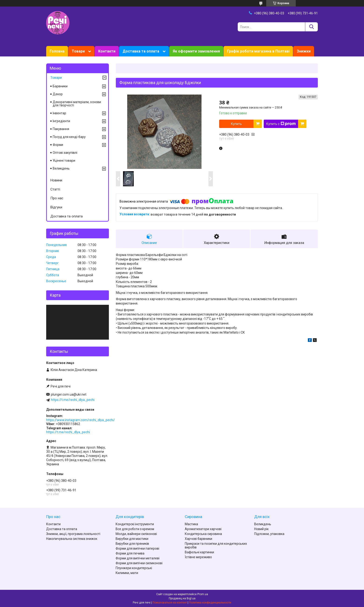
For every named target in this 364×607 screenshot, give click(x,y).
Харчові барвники (198, 539)
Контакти (107, 51)
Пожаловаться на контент (170, 603)
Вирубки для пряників (132, 544)
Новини (56, 180)
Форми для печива (130, 553)
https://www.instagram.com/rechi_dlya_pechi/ (81, 420)
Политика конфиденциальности (210, 603)
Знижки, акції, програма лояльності (73, 534)
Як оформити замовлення (196, 51)
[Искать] (311, 27)
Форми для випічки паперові (137, 548)
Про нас (57, 198)
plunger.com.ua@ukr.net (69, 394)
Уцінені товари (64, 161)
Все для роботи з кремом (135, 529)
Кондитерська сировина (203, 534)
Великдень (61, 168)
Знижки (304, 51)
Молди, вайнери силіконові (136, 534)
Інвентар (59, 113)
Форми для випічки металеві (138, 558)
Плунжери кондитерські (134, 568)
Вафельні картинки (199, 552)
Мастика (191, 524)
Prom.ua (203, 594)
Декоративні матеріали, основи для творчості (77, 104)
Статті (55, 189)
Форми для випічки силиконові (139, 563)
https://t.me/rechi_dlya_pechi (73, 400)
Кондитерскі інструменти (135, 524)
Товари (78, 51)
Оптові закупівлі (65, 153)
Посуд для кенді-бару (69, 137)
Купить (236, 124)
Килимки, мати (127, 573)
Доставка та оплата (141, 51)
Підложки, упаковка (269, 534)
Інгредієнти (61, 121)
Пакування (61, 129)
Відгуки (56, 207)
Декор (58, 94)
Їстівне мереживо (198, 557)
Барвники (60, 86)
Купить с (281, 124)
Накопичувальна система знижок (72, 539)
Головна (57, 51)
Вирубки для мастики (132, 539)
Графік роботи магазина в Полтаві (258, 51)
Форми (58, 145)
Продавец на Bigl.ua (182, 598)
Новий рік (261, 529)
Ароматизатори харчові (203, 529)
